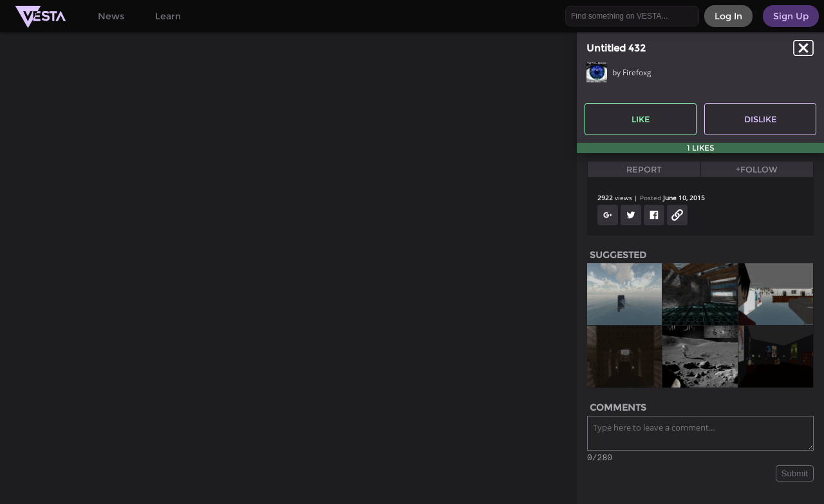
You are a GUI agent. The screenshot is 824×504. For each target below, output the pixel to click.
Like (641, 119)
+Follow (757, 169)
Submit (795, 475)
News (111, 16)
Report (644, 169)
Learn (168, 16)
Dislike (761, 119)
